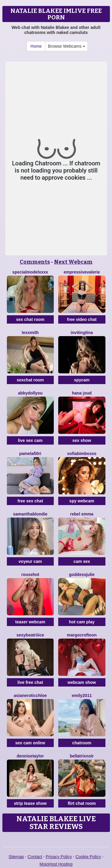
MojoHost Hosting (56, 864)
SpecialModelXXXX (30, 272)
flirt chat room (82, 803)
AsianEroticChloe (30, 695)
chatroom (82, 743)
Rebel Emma (82, 514)
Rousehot (30, 574)
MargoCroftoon (82, 635)
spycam (82, 380)
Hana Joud (82, 393)
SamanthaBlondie (30, 514)
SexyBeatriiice (30, 635)
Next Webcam (73, 262)
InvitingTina (82, 333)
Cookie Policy (88, 857)
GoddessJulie (82, 574)
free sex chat (30, 501)
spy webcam (82, 501)
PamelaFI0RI (30, 454)
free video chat (82, 319)
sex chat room (30, 319)
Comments (35, 262)
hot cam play (82, 622)
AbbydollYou (30, 393)
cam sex (82, 561)
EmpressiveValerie (82, 272)
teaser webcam (30, 622)
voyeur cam (30, 561)
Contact (35, 857)
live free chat (30, 682)
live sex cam (30, 440)
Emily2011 (82, 695)
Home (36, 46)
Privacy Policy (59, 857)
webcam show (82, 682)
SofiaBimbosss (82, 454)
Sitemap (16, 857)
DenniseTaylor (30, 756)
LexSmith (30, 333)
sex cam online (30, 743)
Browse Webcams (66, 46)
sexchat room (30, 380)
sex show (82, 440)
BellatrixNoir (82, 756)
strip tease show (30, 803)
